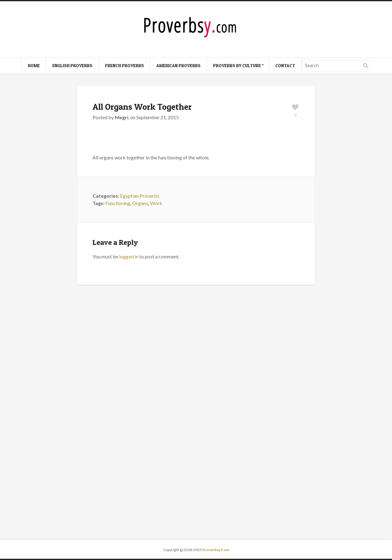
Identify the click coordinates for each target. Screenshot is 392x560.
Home (34, 65)
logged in (129, 256)
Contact (285, 65)
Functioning (118, 203)
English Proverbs (72, 65)
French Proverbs (124, 65)
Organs (140, 203)
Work (156, 203)
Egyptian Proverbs (140, 196)
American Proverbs (179, 65)
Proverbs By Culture (237, 65)
